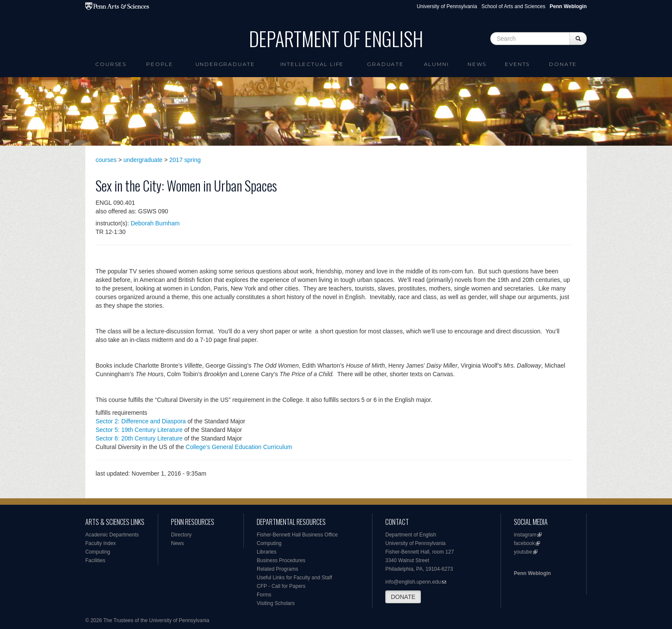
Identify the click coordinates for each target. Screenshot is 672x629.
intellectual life (312, 64)
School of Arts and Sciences (513, 6)
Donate (563, 64)
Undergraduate (225, 64)
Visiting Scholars (276, 603)
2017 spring (185, 160)
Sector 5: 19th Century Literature (139, 430)
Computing (98, 552)
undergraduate (143, 160)
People (160, 64)
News (477, 64)
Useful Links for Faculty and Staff (294, 578)
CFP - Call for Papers (281, 586)
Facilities (95, 560)
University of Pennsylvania (447, 6)
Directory (181, 535)
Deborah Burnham (155, 223)
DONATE (403, 597)
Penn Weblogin (532, 573)
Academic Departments (112, 535)
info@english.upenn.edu (413, 582)
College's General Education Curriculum (239, 447)
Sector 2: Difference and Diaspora (141, 421)
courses (106, 160)
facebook (524, 543)
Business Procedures (281, 560)
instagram (525, 535)
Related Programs (277, 569)
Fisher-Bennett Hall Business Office (297, 535)
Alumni (436, 64)
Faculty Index (100, 543)
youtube (523, 552)
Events (517, 64)
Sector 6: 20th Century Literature (139, 438)
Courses (111, 64)
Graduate (385, 64)
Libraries (267, 552)
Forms (264, 595)
